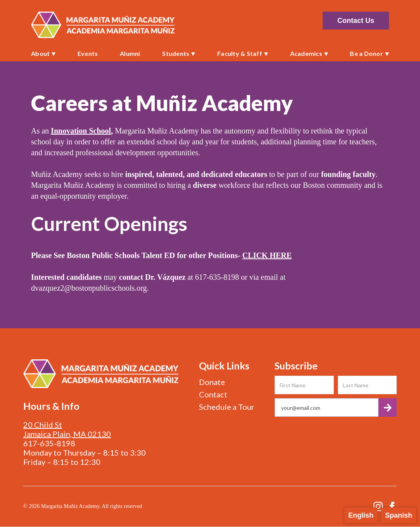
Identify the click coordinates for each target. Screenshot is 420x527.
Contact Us (356, 21)
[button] (43, 54)
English (361, 515)
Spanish (399, 515)
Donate (212, 382)
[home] (103, 25)
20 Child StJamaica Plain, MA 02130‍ (67, 429)
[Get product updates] (327, 407)
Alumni (130, 53)
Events (88, 53)
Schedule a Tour (227, 407)
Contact (213, 394)
